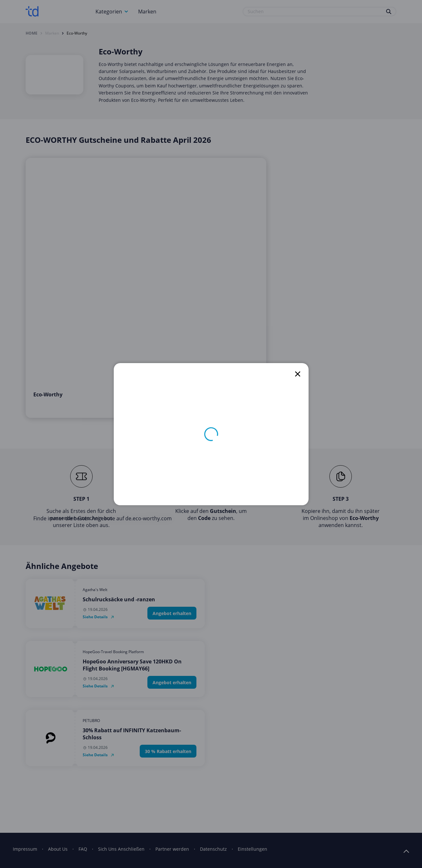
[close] (298, 374)
